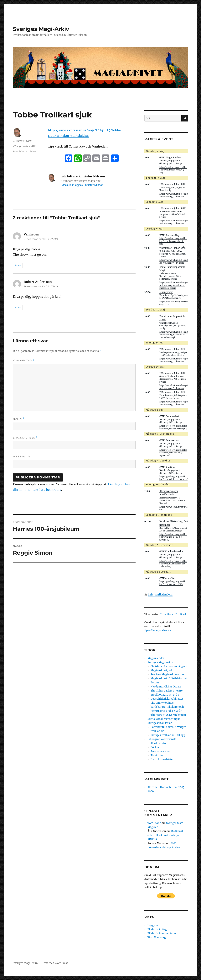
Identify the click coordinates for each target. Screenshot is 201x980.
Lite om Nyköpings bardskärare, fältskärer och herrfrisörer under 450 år (167, 707)
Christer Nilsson (23, 141)
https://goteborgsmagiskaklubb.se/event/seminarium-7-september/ (173, 453)
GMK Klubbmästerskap (172, 552)
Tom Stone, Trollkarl (173, 614)
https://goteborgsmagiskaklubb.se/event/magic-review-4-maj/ (173, 170)
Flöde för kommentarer (162, 933)
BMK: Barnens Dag (169, 235)
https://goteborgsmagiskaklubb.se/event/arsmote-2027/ (173, 583)
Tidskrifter (157, 755)
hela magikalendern (160, 595)
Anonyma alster (160, 751)
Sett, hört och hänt (24, 151)
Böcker (155, 747)
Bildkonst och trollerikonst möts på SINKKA (165, 835)
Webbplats (22, 456)
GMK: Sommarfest (169, 416)
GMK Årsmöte (167, 578)
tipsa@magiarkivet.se (158, 630)
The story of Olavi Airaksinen (168, 715)
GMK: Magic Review (170, 158)
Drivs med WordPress (55, 963)
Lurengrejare (166, 292)
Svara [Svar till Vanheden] (18, 265)
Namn (19, 419)
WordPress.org (157, 937)
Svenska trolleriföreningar (164, 719)
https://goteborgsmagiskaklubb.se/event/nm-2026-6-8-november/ (173, 537)
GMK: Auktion (167, 467)
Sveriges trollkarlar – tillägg (168, 735)
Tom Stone (154, 823)
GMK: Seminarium (169, 440)
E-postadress (25, 438)
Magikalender (156, 658)
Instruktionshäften (162, 759)
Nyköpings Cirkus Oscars (166, 687)
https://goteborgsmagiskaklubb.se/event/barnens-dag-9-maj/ (173, 241)
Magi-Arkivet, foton (163, 670)
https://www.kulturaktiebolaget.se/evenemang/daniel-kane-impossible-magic (174, 285)
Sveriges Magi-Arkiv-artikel (168, 674)
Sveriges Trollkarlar (160, 723)
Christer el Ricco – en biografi (169, 666)
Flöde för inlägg (157, 929)
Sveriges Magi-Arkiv (41, 29)
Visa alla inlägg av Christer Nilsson (82, 185)
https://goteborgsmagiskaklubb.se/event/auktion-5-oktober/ (173, 478)
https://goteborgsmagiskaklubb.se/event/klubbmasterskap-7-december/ (173, 564)
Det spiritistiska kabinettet (167, 699)
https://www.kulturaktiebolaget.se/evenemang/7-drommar (174, 387)
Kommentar (24, 361)
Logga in (153, 925)
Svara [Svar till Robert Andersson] (18, 307)
